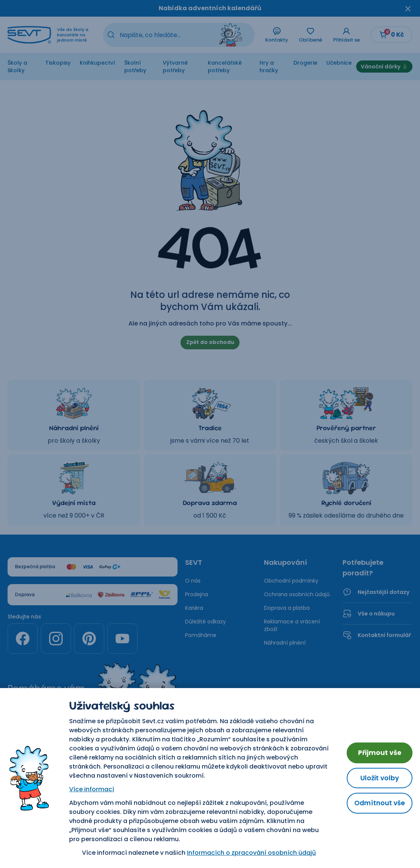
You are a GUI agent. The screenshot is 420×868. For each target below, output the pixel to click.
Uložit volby (378, 778)
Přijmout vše (378, 752)
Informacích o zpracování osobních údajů (250, 853)
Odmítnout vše (378, 804)
